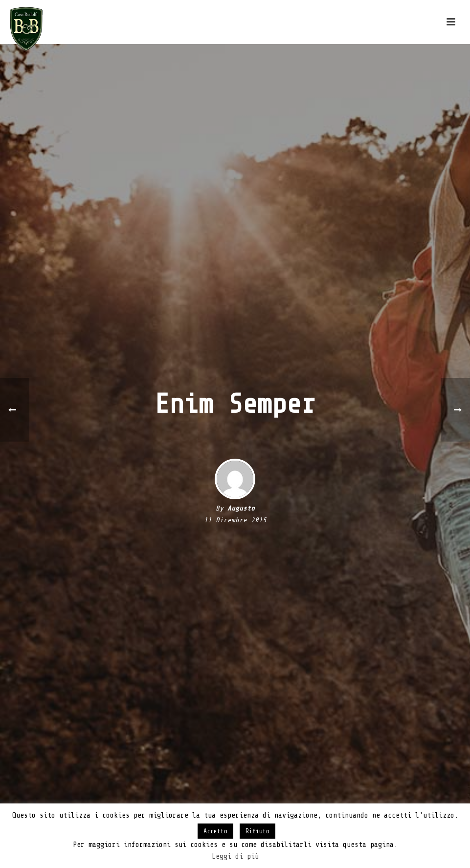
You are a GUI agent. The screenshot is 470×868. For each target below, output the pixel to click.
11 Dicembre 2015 (235, 520)
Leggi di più (235, 857)
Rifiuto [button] (257, 831)
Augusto (241, 508)
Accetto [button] (215, 831)
